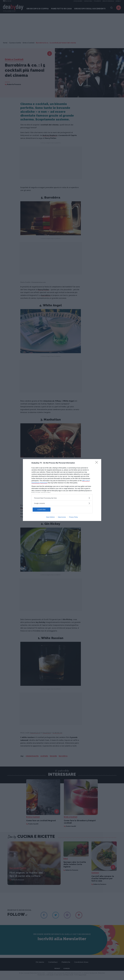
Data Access (62, 517)
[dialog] (62, 490)
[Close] (97, 463)
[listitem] (62, 498)
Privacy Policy (73, 517)
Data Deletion (51, 517)
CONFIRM (42, 510)
